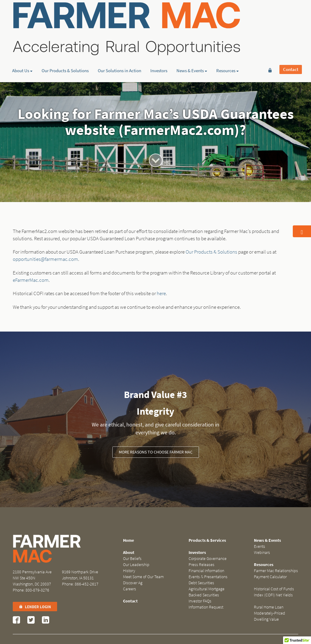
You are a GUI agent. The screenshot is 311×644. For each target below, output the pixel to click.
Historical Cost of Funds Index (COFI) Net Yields (274, 592)
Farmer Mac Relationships (276, 571)
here (161, 293)
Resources (227, 47)
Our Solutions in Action (120, 47)
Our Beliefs (132, 559)
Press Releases (202, 565)
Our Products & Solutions (65, 47)
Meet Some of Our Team (143, 577)
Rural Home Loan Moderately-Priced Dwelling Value (270, 613)
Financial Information (206, 571)
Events (260, 546)
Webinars (262, 553)
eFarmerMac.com (31, 280)
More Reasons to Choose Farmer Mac (156, 452)
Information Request (206, 607)
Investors (159, 47)
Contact (291, 14)
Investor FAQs (200, 601)
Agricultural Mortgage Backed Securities (207, 592)
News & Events (192, 47)
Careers (130, 589)
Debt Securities (201, 583)
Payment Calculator (270, 577)
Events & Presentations (208, 577)
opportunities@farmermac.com (45, 259)
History (129, 571)
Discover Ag (133, 583)
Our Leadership (136, 565)
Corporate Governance (208, 559)
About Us (22, 47)
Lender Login (35, 607)
